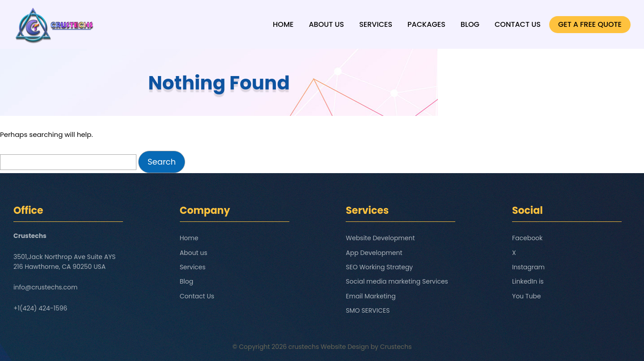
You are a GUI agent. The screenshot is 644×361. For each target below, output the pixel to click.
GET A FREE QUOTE (590, 24)
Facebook (527, 238)
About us (326, 24)
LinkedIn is (528, 281)
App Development (374, 253)
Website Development (380, 238)
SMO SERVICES (368, 310)
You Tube (527, 296)
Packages (426, 24)
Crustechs (396, 347)
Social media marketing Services (397, 281)
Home (283, 24)
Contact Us (518, 24)
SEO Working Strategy (379, 267)
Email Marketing (371, 296)
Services (376, 24)
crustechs (304, 347)
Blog (470, 24)
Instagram (528, 267)
